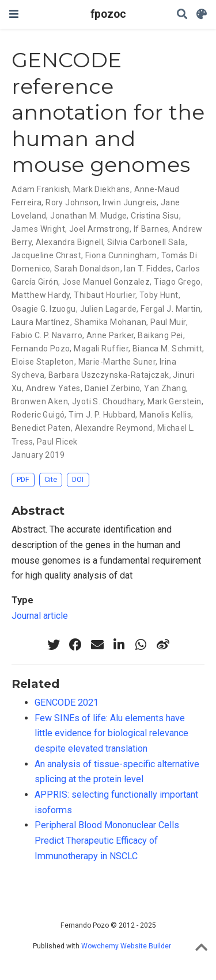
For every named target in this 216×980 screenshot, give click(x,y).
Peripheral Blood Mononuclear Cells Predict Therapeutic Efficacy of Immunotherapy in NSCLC (107, 840)
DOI (78, 479)
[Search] (182, 15)
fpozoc (108, 14)
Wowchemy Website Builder (126, 946)
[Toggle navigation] (14, 14)
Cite (51, 479)
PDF (23, 479)
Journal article (40, 616)
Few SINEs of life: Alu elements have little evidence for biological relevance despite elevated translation (111, 733)
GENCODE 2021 (67, 703)
